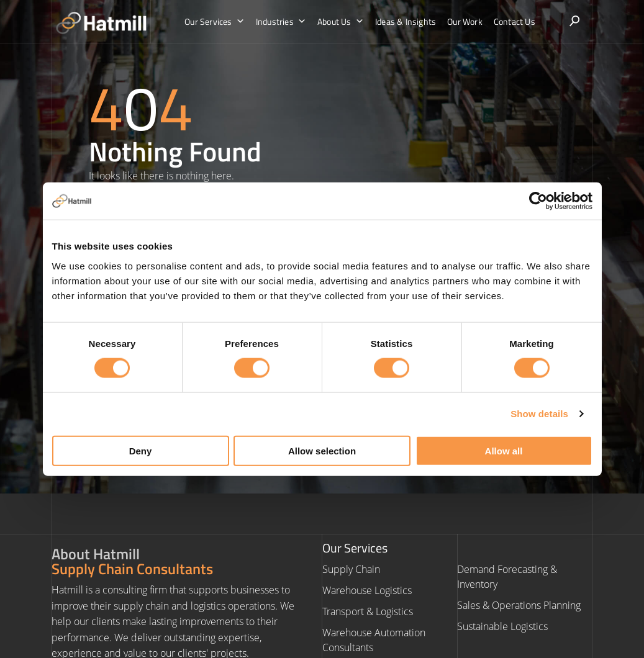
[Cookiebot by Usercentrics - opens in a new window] (538, 201)
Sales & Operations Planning (519, 605)
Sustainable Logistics (502, 626)
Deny (141, 450)
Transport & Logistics (368, 611)
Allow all (504, 450)
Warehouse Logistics (367, 590)
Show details (539, 414)
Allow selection (322, 450)
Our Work (465, 21)
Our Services (215, 22)
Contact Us (515, 21)
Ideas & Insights (406, 21)
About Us (341, 22)
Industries (281, 22)
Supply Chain (351, 569)
